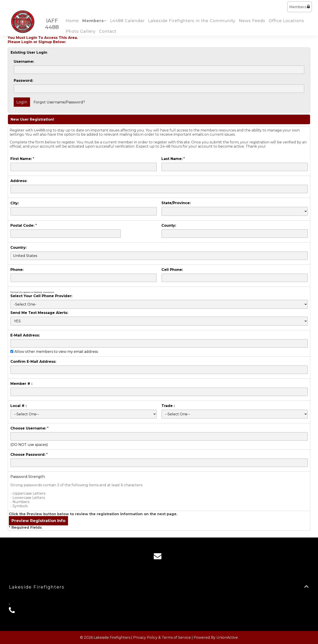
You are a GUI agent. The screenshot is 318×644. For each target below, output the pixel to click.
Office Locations (286, 21)
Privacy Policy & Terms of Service (162, 637)
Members (300, 7)
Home (72, 21)
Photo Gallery (81, 31)
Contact (108, 31)
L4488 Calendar (127, 21)
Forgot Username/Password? (59, 102)
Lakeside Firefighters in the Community (192, 21)
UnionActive (227, 637)
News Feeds (252, 21)
